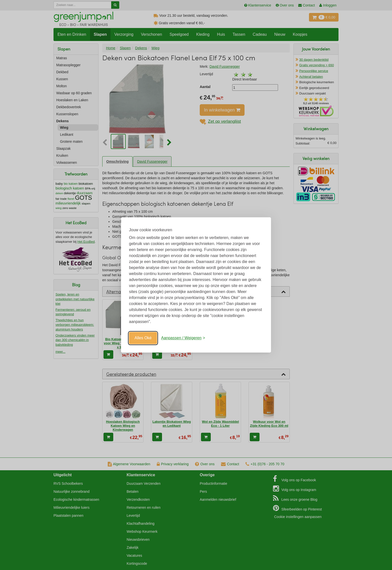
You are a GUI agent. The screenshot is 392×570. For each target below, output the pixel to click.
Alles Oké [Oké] (143, 338)
